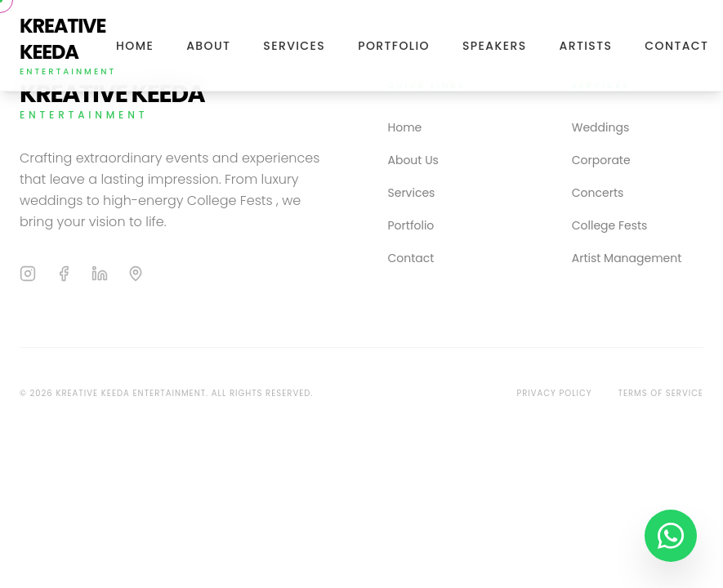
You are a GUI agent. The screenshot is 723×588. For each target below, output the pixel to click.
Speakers (495, 46)
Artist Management (627, 258)
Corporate (601, 160)
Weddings (600, 127)
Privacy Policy (554, 393)
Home (135, 46)
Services (294, 46)
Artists (586, 46)
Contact (676, 46)
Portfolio (394, 46)
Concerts (598, 193)
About (208, 46)
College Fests (610, 225)
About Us (413, 160)
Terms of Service (661, 393)
